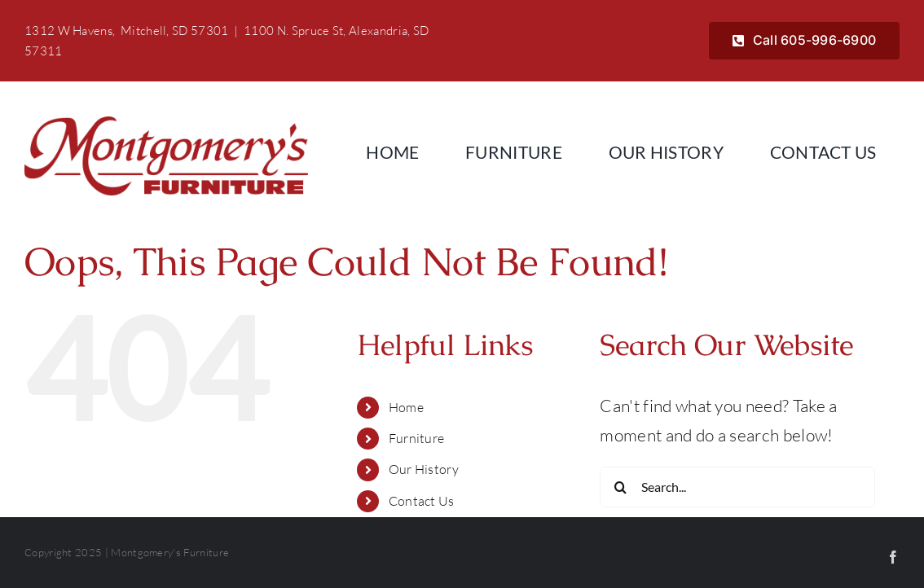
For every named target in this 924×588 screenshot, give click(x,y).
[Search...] (737, 487)
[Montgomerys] (166, 125)
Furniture (417, 438)
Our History (424, 469)
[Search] (620, 487)
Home (406, 407)
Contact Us (422, 501)
